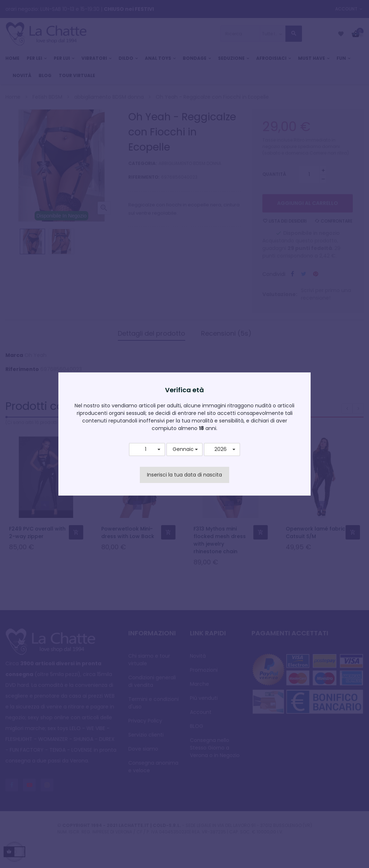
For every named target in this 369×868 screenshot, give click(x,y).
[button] (147, 449)
